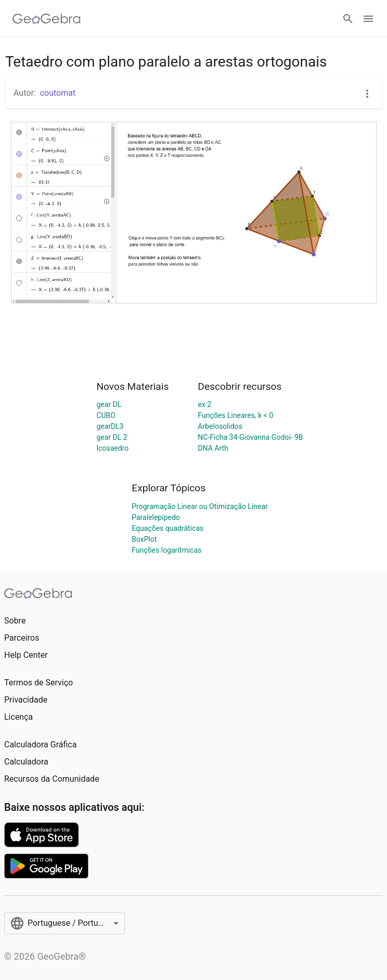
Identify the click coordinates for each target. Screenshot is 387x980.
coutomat (58, 93)
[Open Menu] (368, 19)
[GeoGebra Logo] (47, 19)
